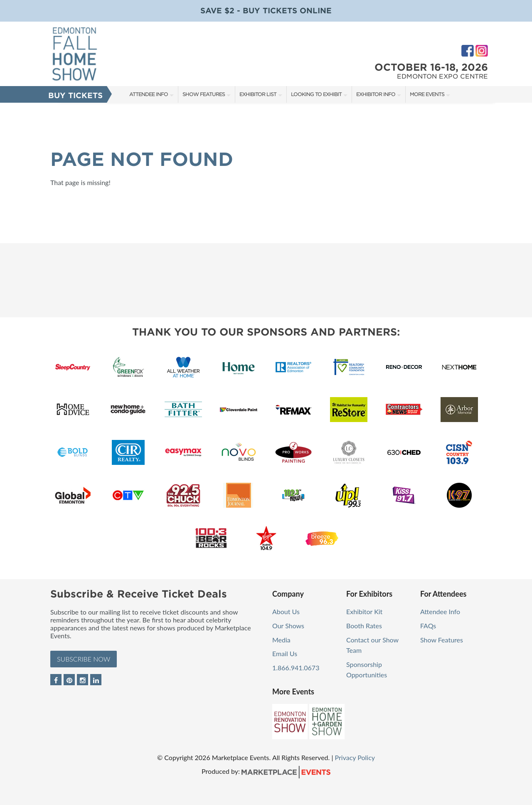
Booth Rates (364, 626)
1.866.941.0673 (296, 668)
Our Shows (288, 626)
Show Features (204, 94)
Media (281, 640)
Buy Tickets (75, 95)
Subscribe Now (84, 659)
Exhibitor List (258, 94)
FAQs (428, 626)
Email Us (285, 653)
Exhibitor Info (376, 94)
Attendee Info (149, 94)
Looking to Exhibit (316, 94)
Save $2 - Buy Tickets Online (266, 11)
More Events (427, 94)
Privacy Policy (355, 757)
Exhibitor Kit (364, 611)
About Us (286, 611)
